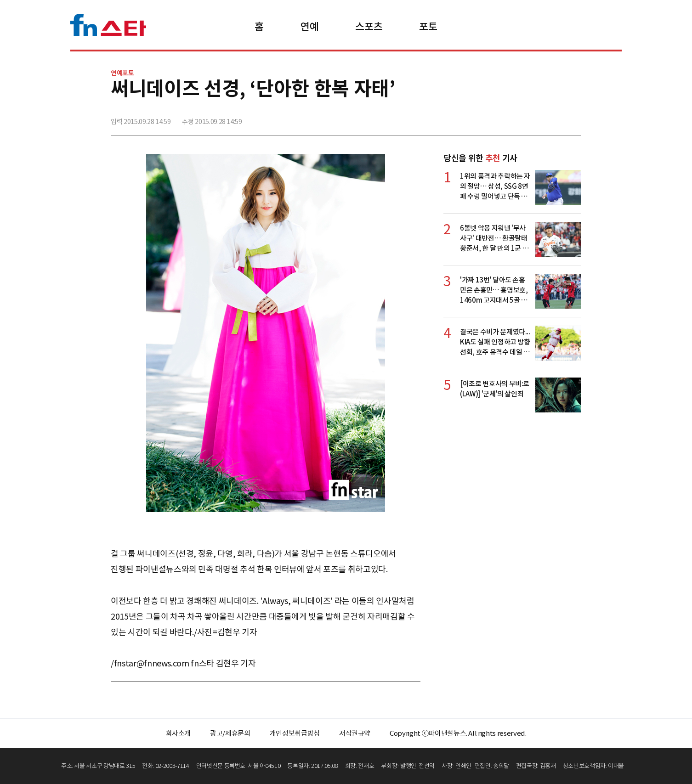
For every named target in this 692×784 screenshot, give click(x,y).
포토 (428, 27)
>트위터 (533, 118)
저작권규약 (355, 733)
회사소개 (179, 733)
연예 (309, 27)
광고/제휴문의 (230, 733)
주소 (573, 118)
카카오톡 (553, 118)
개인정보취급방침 (295, 733)
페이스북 (513, 118)
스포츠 (369, 27)
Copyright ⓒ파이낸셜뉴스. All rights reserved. (458, 733)
